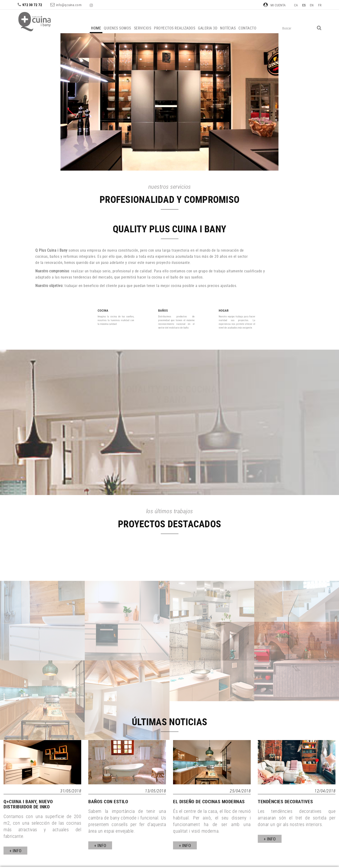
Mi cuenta (274, 5)
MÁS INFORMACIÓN (171, 466)
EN (312, 5)
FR (320, 5)
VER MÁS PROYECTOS (173, 124)
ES (304, 5)
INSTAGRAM (92, 5)
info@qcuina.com (69, 5)
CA (296, 5)
